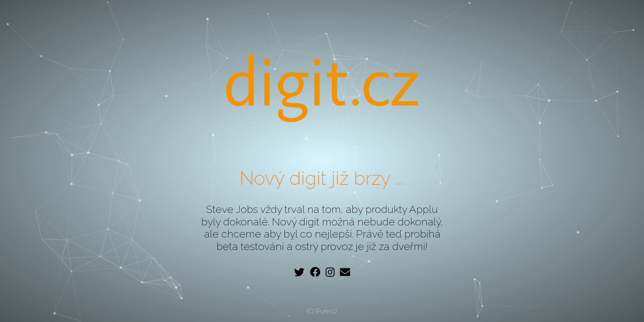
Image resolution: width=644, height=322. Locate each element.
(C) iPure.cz (322, 311)
